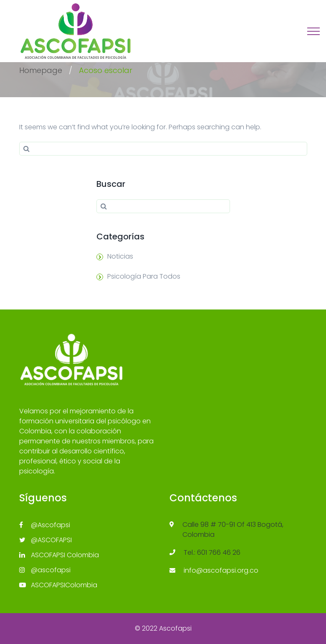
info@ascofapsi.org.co (221, 570)
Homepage (41, 70)
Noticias (120, 256)
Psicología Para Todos (144, 276)
